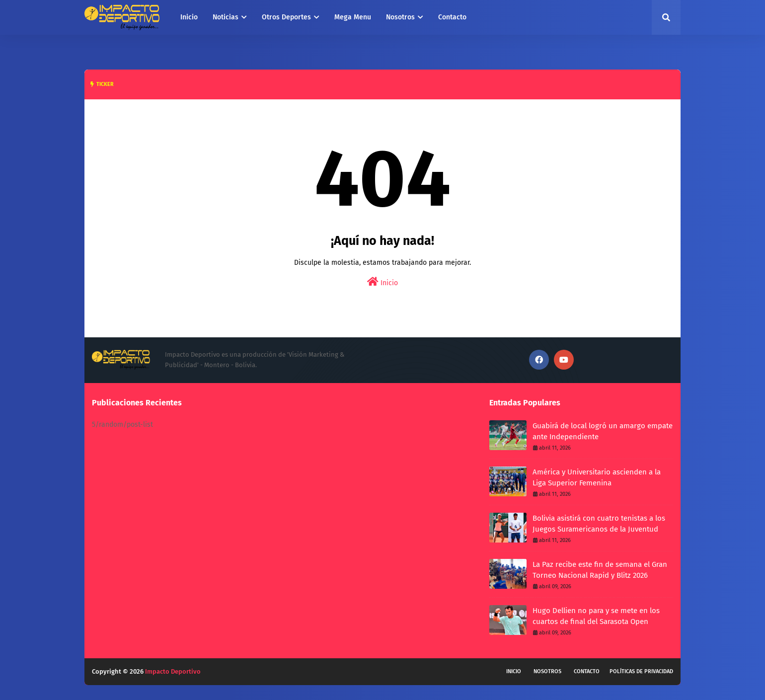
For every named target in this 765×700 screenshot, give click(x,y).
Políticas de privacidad (641, 671)
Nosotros (547, 671)
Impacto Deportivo (173, 671)
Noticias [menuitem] (226, 17)
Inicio (382, 282)
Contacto (587, 671)
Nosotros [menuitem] (400, 17)
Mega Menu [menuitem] (353, 17)
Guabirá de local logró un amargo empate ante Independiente (603, 431)
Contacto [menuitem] (452, 17)
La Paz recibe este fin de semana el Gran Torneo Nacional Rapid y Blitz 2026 (600, 570)
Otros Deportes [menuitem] (286, 17)
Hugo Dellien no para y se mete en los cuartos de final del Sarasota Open (596, 616)
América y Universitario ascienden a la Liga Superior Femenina (597, 478)
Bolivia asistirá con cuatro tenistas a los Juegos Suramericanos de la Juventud (599, 524)
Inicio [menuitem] (189, 17)
